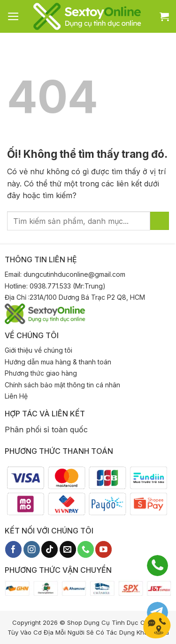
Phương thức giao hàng (41, 373)
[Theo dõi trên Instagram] (32, 549)
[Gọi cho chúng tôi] (86, 549)
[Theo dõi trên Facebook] (13, 549)
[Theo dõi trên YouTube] (103, 549)
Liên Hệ (16, 396)
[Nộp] (160, 221)
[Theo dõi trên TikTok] (50, 549)
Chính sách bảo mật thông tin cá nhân (62, 385)
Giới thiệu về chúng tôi (38, 350)
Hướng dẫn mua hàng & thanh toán (58, 362)
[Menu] (13, 16)
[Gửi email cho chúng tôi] (68, 549)
